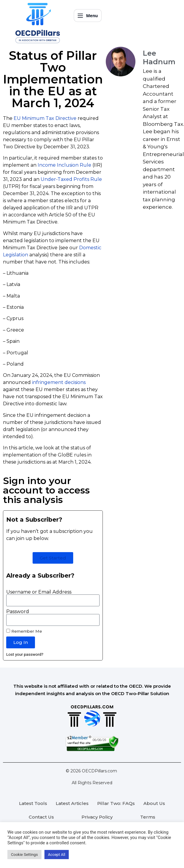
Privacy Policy (97, 817)
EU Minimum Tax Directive (45, 118)
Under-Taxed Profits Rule (71, 179)
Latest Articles (72, 803)
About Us (154, 803)
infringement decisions (59, 382)
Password (18, 612)
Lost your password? (25, 654)
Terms (148, 817)
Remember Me (24, 631)
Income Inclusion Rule (64, 165)
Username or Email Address (39, 592)
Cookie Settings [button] (24, 855)
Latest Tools (33, 803)
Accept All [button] (57, 855)
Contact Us (41, 817)
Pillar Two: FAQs (116, 803)
